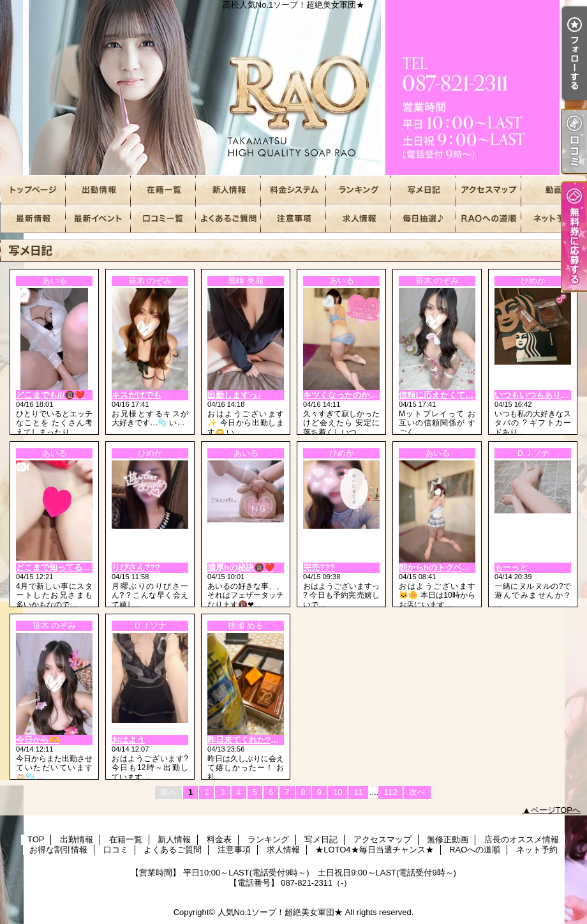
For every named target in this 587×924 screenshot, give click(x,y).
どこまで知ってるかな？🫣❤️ (72, 567)
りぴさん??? (136, 567)
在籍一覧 (163, 190)
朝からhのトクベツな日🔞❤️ (453, 567)
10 (338, 792)
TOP (33, 190)
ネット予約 (554, 219)
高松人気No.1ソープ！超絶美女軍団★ (293, 88)
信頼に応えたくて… (436, 395)
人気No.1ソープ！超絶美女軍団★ (280, 912)
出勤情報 (98, 190)
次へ (417, 792)
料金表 (293, 190)
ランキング (359, 190)
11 (358, 792)
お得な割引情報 (98, 219)
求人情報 (359, 219)
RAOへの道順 (489, 219)
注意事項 (293, 219)
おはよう (128, 740)
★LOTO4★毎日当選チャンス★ (424, 219)
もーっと (511, 567)
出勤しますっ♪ (234, 395)
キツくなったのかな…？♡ (353, 395)
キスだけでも (137, 395)
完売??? (319, 567)
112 (390, 792)
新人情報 (228, 190)
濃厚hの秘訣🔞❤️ (241, 567)
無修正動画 (554, 190)
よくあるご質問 (228, 219)
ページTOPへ (556, 810)
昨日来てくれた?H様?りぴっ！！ (269, 740)
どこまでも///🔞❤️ (50, 395)
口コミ (163, 219)
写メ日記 (424, 190)
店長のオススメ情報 (33, 219)
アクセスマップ (489, 190)
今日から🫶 (38, 740)
